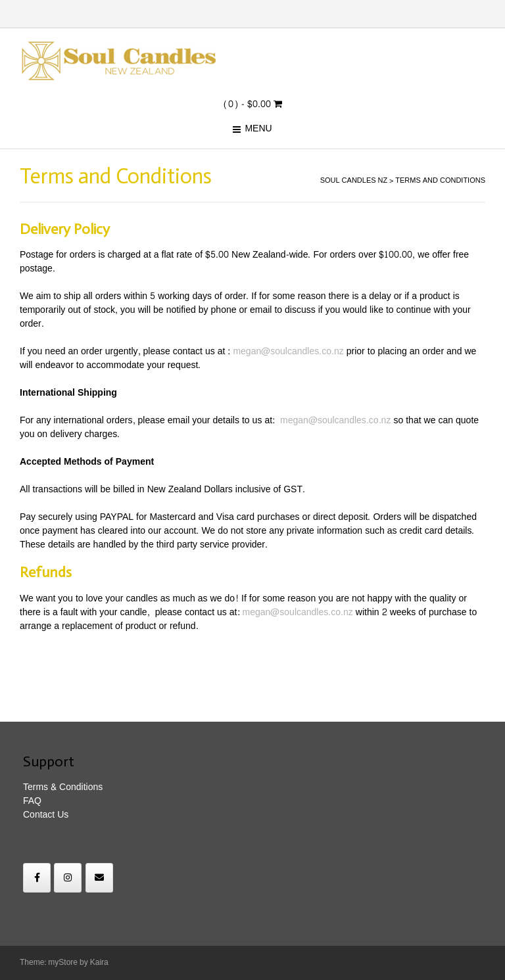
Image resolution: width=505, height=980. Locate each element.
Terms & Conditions (63, 787)
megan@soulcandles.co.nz (288, 351)
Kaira (99, 962)
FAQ (32, 801)
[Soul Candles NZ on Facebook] (37, 878)
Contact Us (46, 815)
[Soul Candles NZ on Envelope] (99, 878)
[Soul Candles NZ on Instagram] (68, 878)
